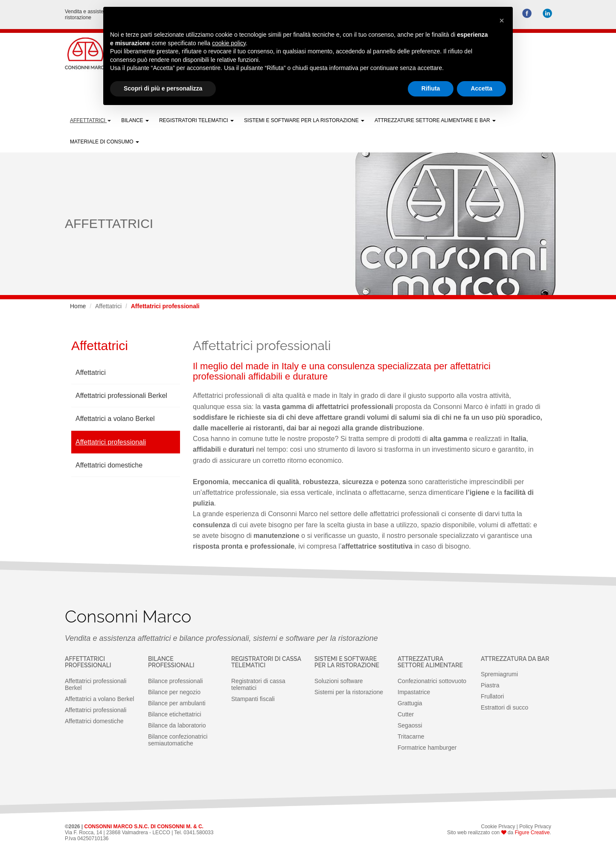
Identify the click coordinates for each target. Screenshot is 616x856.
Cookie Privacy (498, 827)
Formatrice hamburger (427, 748)
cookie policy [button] (229, 43)
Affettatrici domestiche (109, 465)
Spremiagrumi (499, 674)
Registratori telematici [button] (196, 120)
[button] (502, 20)
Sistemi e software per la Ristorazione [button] (304, 120)
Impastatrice (414, 692)
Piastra (490, 685)
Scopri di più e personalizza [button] (163, 88)
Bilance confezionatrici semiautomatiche (178, 740)
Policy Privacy (535, 827)
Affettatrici (91, 372)
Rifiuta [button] (431, 88)
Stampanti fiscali (253, 699)
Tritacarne (411, 736)
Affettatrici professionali (111, 442)
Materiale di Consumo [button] (105, 142)
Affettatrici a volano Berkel (115, 419)
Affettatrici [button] (90, 120)
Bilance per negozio (174, 692)
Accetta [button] (481, 88)
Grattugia (410, 703)
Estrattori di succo (504, 707)
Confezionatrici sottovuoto (432, 681)
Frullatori (492, 696)
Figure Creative (532, 833)
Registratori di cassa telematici (258, 684)
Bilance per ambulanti (177, 703)
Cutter (406, 714)
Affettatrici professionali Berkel (121, 396)
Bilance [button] (135, 120)
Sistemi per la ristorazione (349, 692)
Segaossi (410, 725)
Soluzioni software (339, 681)
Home (78, 306)
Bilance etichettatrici (175, 714)
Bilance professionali (175, 681)
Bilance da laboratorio (177, 725)
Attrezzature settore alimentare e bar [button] (435, 120)
